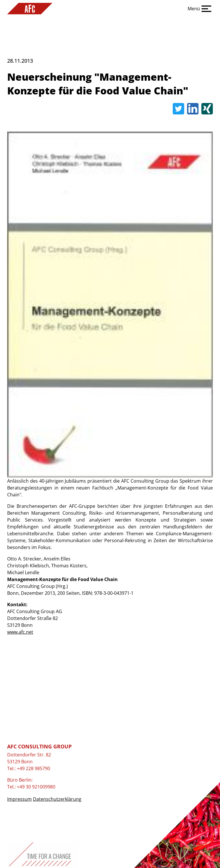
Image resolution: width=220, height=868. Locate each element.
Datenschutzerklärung (57, 799)
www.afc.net (20, 632)
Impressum (19, 799)
